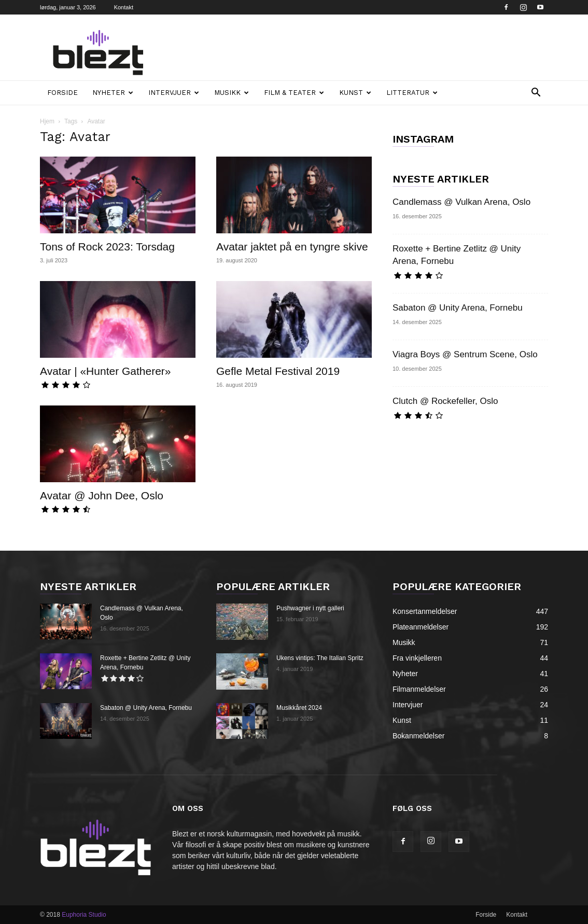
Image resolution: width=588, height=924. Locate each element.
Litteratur (412, 93)
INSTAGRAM (423, 139)
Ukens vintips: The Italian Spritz (320, 658)
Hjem (47, 121)
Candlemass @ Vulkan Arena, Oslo (461, 202)
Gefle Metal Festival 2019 (278, 371)
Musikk (232, 93)
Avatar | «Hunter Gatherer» (106, 371)
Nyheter (113, 93)
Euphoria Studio (84, 915)
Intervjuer (174, 93)
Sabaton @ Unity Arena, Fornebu (458, 308)
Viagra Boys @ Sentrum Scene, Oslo (465, 354)
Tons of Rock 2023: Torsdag (107, 247)
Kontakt (124, 7)
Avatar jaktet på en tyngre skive (292, 247)
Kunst (355, 93)
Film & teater (294, 93)
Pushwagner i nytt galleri (310, 608)
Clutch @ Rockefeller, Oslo (445, 401)
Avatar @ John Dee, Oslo (102, 495)
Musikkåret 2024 (299, 708)
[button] (536, 94)
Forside (62, 93)
